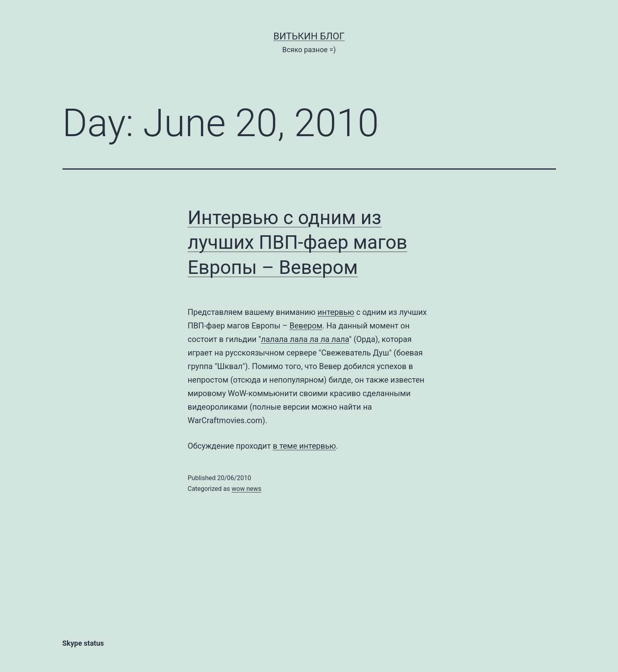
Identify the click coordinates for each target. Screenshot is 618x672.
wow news (247, 489)
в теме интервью (305, 446)
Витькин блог (309, 36)
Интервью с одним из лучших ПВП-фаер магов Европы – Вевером (298, 242)
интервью (336, 312)
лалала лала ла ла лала (305, 339)
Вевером (306, 326)
